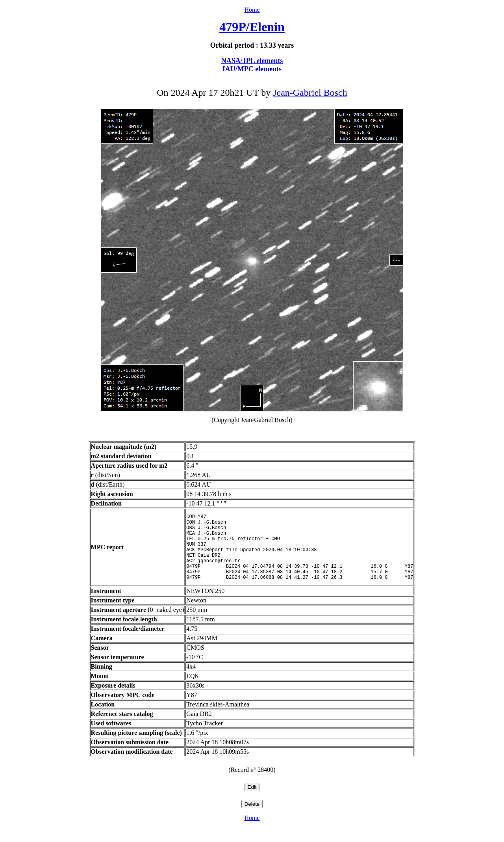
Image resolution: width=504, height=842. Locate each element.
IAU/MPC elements (252, 69)
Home (252, 10)
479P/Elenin (252, 27)
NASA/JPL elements (252, 61)
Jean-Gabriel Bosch (310, 93)
